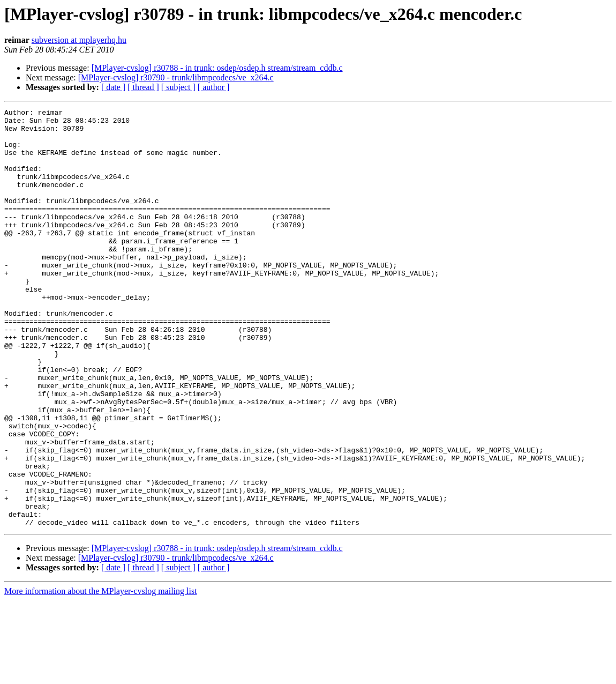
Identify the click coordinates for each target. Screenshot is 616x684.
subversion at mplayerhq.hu (79, 40)
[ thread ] (143, 87)
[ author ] (214, 87)
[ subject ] (178, 87)
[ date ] (113, 87)
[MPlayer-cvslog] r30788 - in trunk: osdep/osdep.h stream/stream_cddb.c (217, 68)
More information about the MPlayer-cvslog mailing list (101, 675)
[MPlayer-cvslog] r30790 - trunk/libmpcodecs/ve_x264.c (176, 77)
